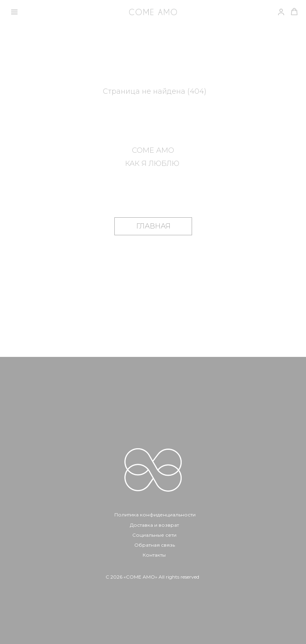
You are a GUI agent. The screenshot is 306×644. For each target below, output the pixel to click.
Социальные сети (154, 535)
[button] (294, 12)
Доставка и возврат (154, 525)
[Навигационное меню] (14, 12)
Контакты (154, 555)
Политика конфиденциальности (155, 515)
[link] (281, 12)
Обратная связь (155, 545)
